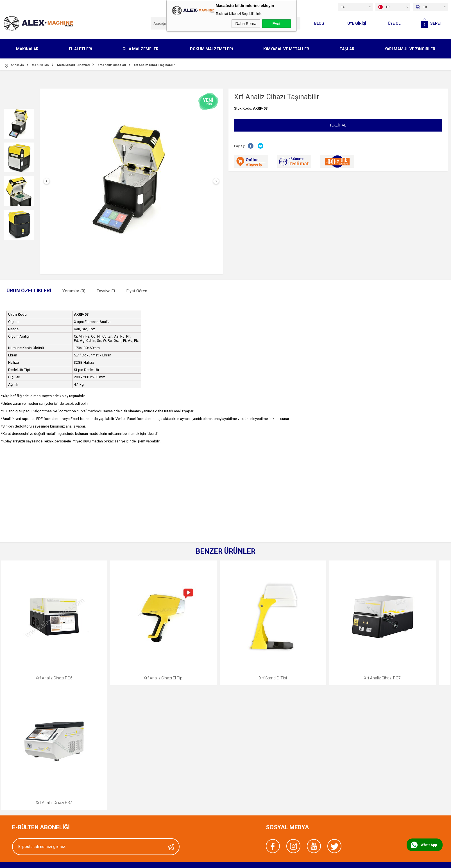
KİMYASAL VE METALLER (286, 49)
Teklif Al (338, 125)
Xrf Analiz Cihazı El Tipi (163, 678)
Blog (319, 23)
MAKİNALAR (27, 49)
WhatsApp (429, 845)
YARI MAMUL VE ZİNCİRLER (410, 49)
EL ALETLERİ (81, 49)
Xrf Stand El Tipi (273, 678)
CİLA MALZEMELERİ (141, 49)
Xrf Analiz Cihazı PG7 (382, 678)
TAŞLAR (347, 49)
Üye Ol (394, 23)
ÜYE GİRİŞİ (357, 23)
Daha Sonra (246, 24)
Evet (276, 24)
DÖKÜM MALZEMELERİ (211, 49)
